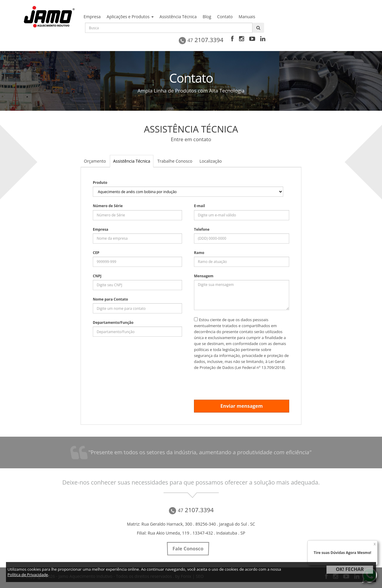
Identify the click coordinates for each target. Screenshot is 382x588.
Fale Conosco (188, 549)
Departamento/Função (113, 323)
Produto (100, 183)
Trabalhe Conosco (175, 161)
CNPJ (97, 276)
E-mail (200, 206)
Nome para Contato (110, 299)
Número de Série (108, 206)
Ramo (199, 253)
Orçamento (95, 161)
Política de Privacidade (28, 575)
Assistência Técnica (132, 161)
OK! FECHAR (350, 569)
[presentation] (239, 382)
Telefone (202, 229)
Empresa (101, 229)
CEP (96, 253)
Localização (211, 161)
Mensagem (204, 276)
